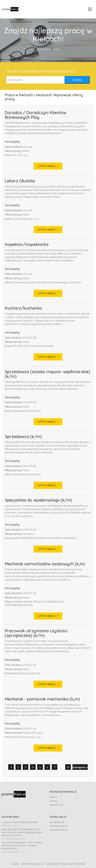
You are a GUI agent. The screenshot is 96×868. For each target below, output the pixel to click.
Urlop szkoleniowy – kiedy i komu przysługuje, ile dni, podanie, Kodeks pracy (22, 846)
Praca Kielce (44, 49)
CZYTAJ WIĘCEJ (47, 166)
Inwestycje (56, 805)
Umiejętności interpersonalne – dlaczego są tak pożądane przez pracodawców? (22, 832)
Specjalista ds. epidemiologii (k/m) (38, 500)
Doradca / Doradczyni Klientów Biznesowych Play (36, 115)
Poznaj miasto (59, 826)
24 (68, 767)
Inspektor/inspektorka (27, 245)
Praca (53, 797)
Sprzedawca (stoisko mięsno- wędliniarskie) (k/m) (47, 374)
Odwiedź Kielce (59, 830)
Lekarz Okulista (20, 181)
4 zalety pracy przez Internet (20, 822)
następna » (80, 767)
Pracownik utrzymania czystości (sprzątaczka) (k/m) (36, 633)
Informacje (57, 822)
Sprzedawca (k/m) (23, 437)
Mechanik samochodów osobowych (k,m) (45, 564)
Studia (54, 801)
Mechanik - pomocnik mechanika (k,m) (42, 699)
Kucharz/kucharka (23, 308)
